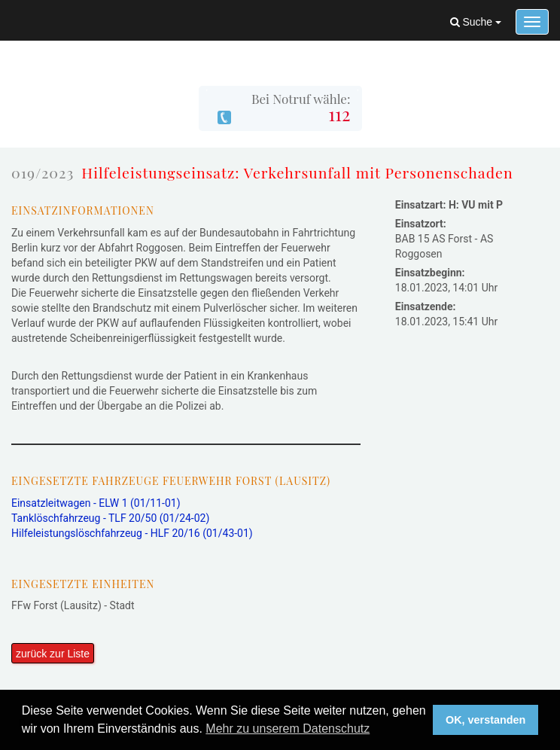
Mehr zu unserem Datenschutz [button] (288, 729)
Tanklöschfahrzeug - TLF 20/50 (110, 518)
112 (339, 114)
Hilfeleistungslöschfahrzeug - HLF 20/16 (132, 533)
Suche (476, 22)
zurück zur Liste (53, 654)
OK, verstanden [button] (485, 720)
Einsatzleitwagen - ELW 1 (96, 503)
